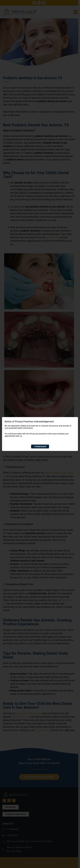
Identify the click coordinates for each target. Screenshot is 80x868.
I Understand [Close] (40, 446)
